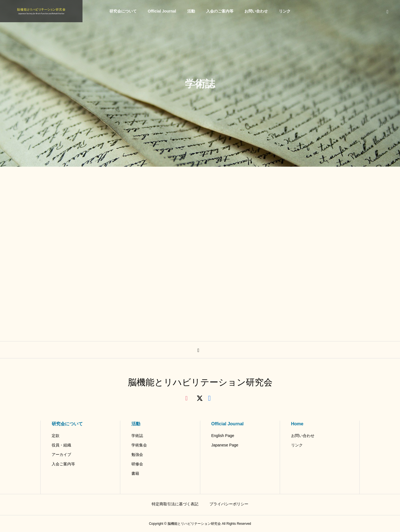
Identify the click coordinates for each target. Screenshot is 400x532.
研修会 (137, 464)
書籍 (135, 473)
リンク (285, 11)
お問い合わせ (256, 11)
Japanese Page (225, 445)
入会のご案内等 (220, 11)
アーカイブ (61, 454)
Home (297, 424)
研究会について (123, 11)
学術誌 (137, 436)
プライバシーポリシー (229, 504)
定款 (56, 436)
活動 (191, 11)
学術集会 (139, 445)
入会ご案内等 (63, 464)
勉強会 (137, 454)
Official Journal (162, 11)
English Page (223, 436)
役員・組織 (61, 445)
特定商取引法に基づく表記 (175, 504)
